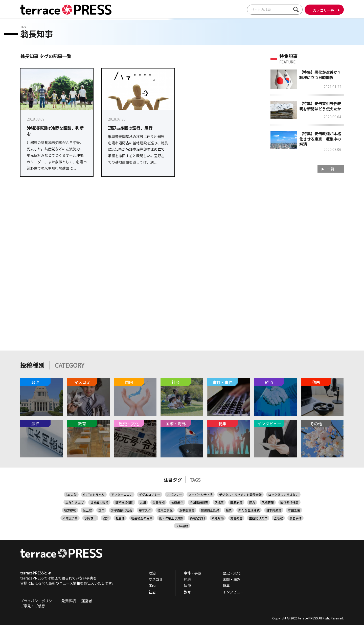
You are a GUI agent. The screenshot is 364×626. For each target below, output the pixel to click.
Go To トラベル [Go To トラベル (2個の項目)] (94, 495)
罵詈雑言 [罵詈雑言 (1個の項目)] (236, 519)
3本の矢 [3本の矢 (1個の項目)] (71, 495)
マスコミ (154, 580)
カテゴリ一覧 (323, 10)
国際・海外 (221, 580)
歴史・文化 (221, 574)
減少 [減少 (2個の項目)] (106, 519)
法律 (181, 586)
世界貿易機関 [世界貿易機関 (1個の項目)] (124, 503)
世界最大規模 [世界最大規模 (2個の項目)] (99, 503)
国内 (150, 586)
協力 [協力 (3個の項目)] (252, 503)
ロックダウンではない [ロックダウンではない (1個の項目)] (283, 495)
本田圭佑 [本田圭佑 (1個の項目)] (294, 511)
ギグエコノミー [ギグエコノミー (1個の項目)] (150, 495)
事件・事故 (186, 574)
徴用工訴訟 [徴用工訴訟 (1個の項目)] (165, 511)
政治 (150, 574)
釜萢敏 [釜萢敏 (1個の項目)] (278, 519)
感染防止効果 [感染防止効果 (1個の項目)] (210, 511)
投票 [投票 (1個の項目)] (229, 511)
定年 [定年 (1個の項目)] (101, 511)
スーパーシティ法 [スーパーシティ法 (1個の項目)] (201, 495)
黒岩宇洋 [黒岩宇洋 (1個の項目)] (295, 519)
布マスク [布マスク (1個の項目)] (145, 511)
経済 (181, 580)
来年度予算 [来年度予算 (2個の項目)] (70, 519)
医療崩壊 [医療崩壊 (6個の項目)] (236, 503)
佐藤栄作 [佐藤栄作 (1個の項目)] (177, 503)
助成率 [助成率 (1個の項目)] (219, 503)
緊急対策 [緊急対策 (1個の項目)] (218, 519)
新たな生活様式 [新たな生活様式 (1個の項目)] (249, 511)
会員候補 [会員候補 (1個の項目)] (158, 503)
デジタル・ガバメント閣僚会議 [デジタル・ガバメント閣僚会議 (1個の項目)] (240, 495)
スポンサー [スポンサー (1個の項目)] (174, 495)
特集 (215, 586)
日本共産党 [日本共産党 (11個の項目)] (274, 511)
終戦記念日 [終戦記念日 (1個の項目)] (197, 519)
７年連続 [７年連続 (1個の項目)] (182, 527)
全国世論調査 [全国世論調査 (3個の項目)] (199, 503)
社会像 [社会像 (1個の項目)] (120, 519)
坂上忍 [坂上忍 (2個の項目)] (87, 511)
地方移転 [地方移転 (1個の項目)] (70, 511)
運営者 (87, 601)
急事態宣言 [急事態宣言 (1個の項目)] (187, 511)
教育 (181, 593)
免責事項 (69, 601)
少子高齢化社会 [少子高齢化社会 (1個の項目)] (122, 511)
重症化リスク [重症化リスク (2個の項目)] (258, 519)
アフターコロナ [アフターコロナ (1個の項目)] (122, 495)
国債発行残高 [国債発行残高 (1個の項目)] (289, 503)
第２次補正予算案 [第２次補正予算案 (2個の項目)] (171, 519)
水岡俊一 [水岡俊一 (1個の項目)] (90, 519)
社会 (150, 593)
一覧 (330, 169)
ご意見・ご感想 (33, 607)
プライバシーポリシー (38, 601)
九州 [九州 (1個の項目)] (143, 503)
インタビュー (222, 593)
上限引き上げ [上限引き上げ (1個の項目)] (75, 503)
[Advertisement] (307, 258)
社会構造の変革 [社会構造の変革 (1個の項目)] (142, 519)
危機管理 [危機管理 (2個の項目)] (268, 503)
